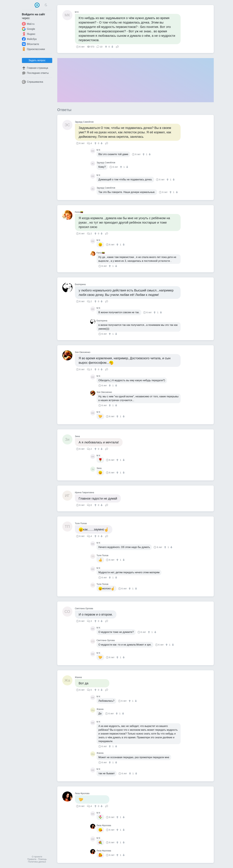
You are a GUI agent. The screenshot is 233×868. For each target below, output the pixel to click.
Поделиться (117, 46)
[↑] (106, 47)
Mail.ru (28, 24)
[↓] (112, 47)
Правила (32, 859)
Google (29, 29)
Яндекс (29, 34)
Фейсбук (29, 39)
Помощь (42, 859)
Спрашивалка (33, 82)
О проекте (37, 857)
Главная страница (35, 68)
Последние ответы (35, 73)
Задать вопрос (37, 60)
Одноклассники (33, 49)
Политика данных (37, 862)
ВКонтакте (31, 44)
